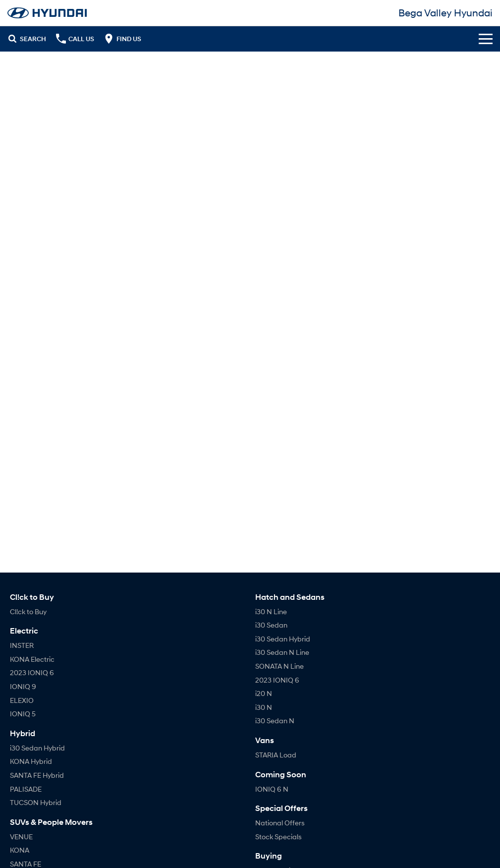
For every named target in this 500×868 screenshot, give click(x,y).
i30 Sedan (271, 625)
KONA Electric (32, 659)
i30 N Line (271, 611)
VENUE (21, 837)
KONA (20, 850)
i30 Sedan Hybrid (37, 748)
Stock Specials (278, 837)
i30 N (264, 707)
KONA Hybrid (31, 761)
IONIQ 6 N (272, 789)
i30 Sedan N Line (282, 652)
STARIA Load (276, 755)
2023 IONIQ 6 (32, 672)
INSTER (22, 645)
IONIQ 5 (23, 714)
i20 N (264, 693)
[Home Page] (47, 13)
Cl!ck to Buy (28, 611)
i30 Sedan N (275, 721)
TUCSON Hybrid (36, 802)
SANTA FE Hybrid (37, 775)
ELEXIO (22, 700)
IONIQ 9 (23, 686)
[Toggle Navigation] (486, 39)
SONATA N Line (279, 666)
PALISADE (26, 789)
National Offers (280, 823)
